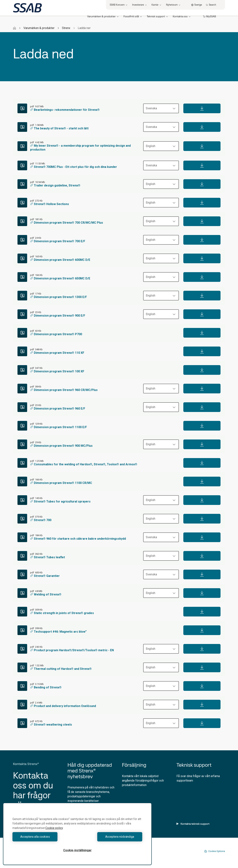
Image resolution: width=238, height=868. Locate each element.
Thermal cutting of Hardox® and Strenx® (61, 669)
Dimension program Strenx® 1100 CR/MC (61, 483)
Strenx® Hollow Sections (50, 204)
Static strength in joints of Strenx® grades (62, 613)
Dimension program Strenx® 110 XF (57, 353)
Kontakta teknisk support (193, 824)
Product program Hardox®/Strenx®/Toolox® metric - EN (72, 650)
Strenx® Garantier (45, 576)
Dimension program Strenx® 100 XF (57, 371)
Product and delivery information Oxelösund (63, 706)
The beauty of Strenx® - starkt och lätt (59, 128)
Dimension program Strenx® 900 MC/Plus (61, 446)
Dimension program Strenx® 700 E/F (58, 241)
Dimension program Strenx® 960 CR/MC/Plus (64, 390)
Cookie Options (215, 851)
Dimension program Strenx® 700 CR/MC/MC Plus (67, 223)
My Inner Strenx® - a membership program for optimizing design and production (80, 148)
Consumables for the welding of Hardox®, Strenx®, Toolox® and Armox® (84, 464)
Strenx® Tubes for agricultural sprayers (60, 501)
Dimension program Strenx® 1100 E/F (58, 427)
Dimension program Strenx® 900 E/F (58, 316)
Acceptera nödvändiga (111, 837)
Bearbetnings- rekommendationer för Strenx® (65, 110)
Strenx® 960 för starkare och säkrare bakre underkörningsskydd (78, 539)
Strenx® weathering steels (51, 725)
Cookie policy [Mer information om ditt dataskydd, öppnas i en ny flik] (54, 828)
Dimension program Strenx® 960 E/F (58, 409)
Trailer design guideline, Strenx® (55, 185)
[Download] (202, 108)
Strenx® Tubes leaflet (48, 557)
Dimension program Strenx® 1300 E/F (58, 297)
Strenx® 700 (41, 520)
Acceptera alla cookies (44, 837)
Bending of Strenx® (46, 687)
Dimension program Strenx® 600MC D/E (60, 260)
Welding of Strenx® (46, 594)
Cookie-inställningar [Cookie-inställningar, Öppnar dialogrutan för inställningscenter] (77, 850)
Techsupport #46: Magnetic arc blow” (58, 632)
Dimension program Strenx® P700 (56, 334)
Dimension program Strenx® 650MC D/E (60, 278)
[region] (77, 834)
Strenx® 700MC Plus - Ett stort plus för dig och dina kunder (74, 167)
